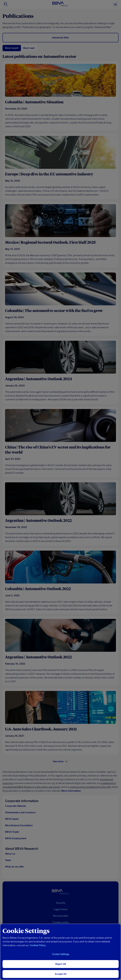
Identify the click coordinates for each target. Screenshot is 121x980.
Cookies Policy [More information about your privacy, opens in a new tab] (38, 945)
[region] (60, 952)
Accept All (61, 974)
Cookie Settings (61, 954)
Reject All (61, 964)
